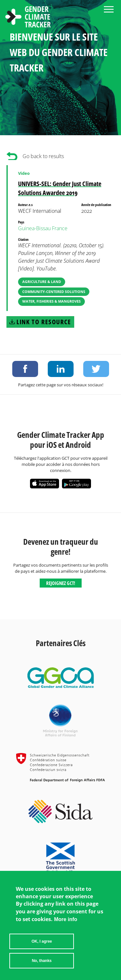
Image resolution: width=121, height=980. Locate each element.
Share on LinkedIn (61, 369)
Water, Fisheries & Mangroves (51, 301)
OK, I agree (42, 943)
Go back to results (43, 156)
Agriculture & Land (42, 282)
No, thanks (42, 963)
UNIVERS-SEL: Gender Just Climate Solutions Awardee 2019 (60, 188)
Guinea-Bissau (34, 228)
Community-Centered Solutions (54, 292)
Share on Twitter (96, 369)
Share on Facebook (25, 369)
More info (66, 921)
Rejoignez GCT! (61, 583)
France (60, 228)
